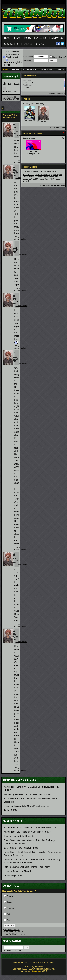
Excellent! (11, 896)
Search (61, 69)
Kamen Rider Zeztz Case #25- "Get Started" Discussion (30, 828)
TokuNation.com (13, 52)
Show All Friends (58, 128)
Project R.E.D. (11, 810)
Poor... (10, 920)
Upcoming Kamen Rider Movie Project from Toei (27, 806)
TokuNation (13, 54)
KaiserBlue (44, 179)
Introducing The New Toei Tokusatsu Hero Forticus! (28, 794)
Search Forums (12, 941)
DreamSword (21, 254)
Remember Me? (58, 57)
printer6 (26, 181)
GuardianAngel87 (30, 179)
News (17, 38)
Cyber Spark (57, 175)
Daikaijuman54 (29, 177)
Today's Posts (47, 69)
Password (28, 60)
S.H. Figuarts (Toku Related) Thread (21, 848)
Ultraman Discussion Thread (17, 871)
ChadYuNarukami (42, 175)
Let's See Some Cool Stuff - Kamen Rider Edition (27, 867)
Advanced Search (13, 951)
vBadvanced (36, 971)
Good (10, 902)
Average (11, 908)
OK (9, 914)
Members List (12, 57)
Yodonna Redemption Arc (33, 153)
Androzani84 (30, 120)
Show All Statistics (57, 93)
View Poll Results (12, 930)
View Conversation (20, 161)
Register (16, 69)
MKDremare (55, 179)
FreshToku (54, 177)
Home (7, 38)
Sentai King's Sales (13, 875)
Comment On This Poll (14, 932)
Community (30, 69)
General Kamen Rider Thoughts (19, 836)
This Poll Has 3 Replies (15, 934)
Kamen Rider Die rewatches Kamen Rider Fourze (27, 832)
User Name (28, 57)
